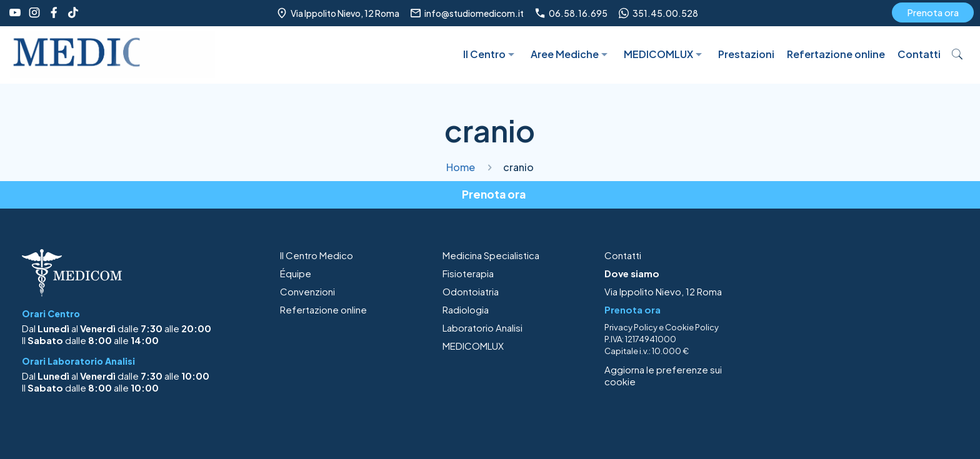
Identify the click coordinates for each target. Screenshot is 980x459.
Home (461, 167)
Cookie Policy (692, 327)
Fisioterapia (468, 273)
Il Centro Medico (317, 255)
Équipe (296, 273)
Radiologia (466, 309)
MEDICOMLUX (473, 346)
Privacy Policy (631, 327)
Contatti (623, 255)
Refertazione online (323, 309)
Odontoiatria (471, 291)
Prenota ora (933, 12)
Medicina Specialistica (491, 255)
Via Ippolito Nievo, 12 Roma (663, 291)
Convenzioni (307, 291)
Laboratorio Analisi (482, 328)
